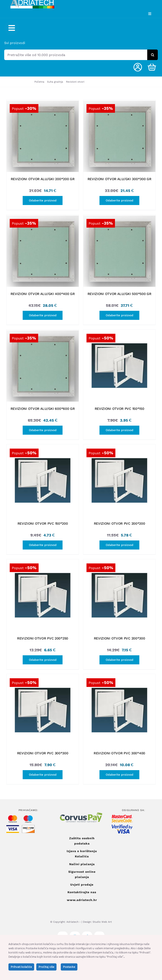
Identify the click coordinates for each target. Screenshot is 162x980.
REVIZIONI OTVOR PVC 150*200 (43, 524)
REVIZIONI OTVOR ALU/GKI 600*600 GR (43, 409)
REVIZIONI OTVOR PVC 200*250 (43, 638)
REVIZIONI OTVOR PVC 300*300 (43, 753)
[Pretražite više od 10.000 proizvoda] (76, 55)
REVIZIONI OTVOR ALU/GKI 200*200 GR (43, 179)
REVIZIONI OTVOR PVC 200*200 (119, 524)
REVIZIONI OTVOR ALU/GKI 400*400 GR (43, 294)
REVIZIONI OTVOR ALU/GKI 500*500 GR (119, 294)
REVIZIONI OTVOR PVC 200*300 (119, 638)
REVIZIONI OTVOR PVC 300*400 (119, 753)
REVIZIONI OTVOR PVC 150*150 (119, 409)
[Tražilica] (153, 55)
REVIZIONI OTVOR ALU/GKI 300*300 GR (119, 179)
